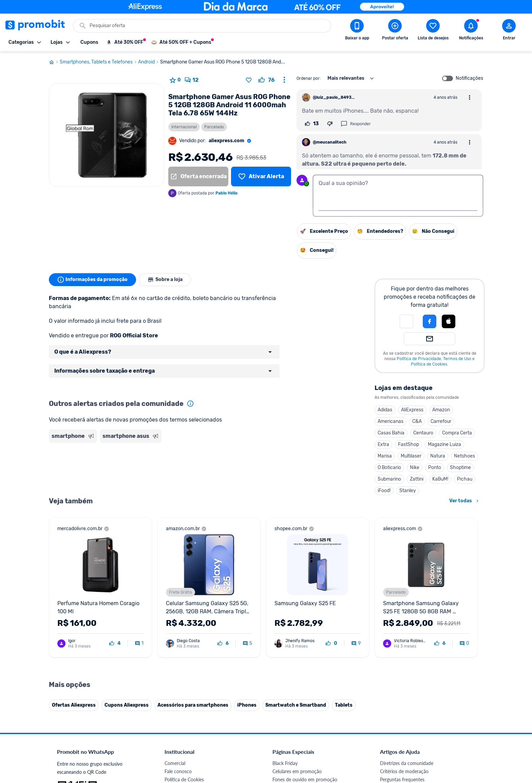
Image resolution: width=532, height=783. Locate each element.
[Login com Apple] (449, 321)
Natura (438, 456)
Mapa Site (175, 664)
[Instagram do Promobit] (427, 736)
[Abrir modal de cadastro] (509, 31)
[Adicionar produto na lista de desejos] (249, 80)
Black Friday (285, 623)
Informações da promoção (92, 280)
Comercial (175, 623)
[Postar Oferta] (395, 31)
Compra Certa (457, 433)
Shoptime (460, 468)
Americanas (391, 421)
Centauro (423, 433)
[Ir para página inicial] (54, 62)
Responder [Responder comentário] (356, 124)
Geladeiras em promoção (298, 656)
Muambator (177, 729)
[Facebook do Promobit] (389, 736)
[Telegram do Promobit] (465, 736)
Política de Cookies (429, 364)
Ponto (435, 468)
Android (149, 62)
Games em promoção (295, 648)
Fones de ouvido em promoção (305, 640)
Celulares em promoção (297, 631)
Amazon (441, 410)
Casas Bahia (391, 433)
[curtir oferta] (267, 80)
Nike (415, 468)
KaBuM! (440, 479)
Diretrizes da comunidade (407, 623)
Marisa (385, 456)
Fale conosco (178, 631)
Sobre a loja (165, 280)
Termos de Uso (457, 359)
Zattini (417, 479)
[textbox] (398, 191)
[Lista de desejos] (261, 176)
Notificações (469, 78)
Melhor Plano (178, 705)
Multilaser (411, 456)
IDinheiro (174, 697)
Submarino (389, 479)
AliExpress (412, 410)
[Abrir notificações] (471, 31)
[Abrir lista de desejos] (433, 31)
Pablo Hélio (226, 193)
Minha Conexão (181, 721)
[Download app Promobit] (357, 31)
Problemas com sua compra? (410, 648)
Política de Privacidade (419, 359)
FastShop (408, 444)
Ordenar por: (309, 78)
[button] (406, 321)
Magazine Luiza (444, 444)
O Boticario (389, 468)
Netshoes (464, 456)
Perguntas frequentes (402, 640)
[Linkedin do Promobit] (446, 736)
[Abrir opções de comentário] (470, 97)
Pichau (465, 479)
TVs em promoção (291, 672)
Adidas (385, 410)
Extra (383, 444)
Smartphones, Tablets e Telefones (99, 62)
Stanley (408, 491)
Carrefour (441, 421)
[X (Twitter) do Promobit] (408, 736)
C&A (417, 421)
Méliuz (171, 713)
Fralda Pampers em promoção (304, 664)
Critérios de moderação (404, 631)
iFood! (384, 491)
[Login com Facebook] (430, 321)
